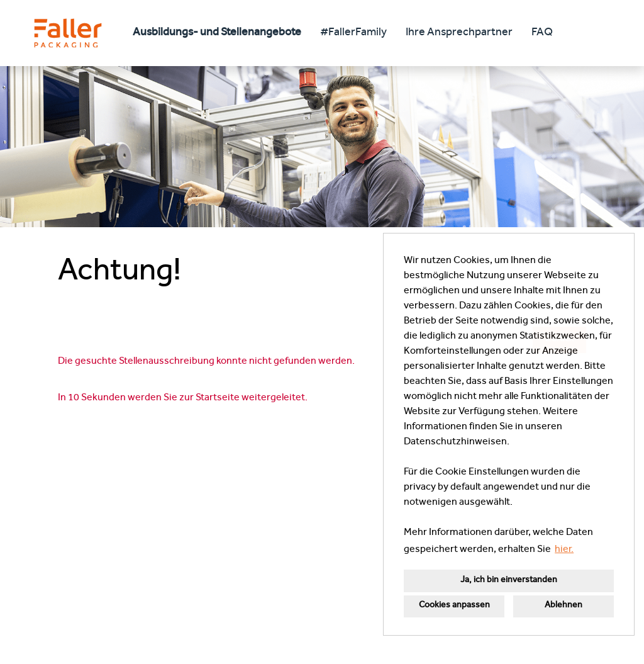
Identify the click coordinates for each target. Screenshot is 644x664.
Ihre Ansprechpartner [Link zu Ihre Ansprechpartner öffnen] (459, 33)
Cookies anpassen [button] (454, 606)
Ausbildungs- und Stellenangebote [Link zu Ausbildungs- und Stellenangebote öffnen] (217, 33)
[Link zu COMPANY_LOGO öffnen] (68, 33)
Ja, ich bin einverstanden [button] (509, 581)
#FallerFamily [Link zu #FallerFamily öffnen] (353, 33)
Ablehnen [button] (563, 606)
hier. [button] (564, 550)
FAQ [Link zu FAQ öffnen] (542, 33)
